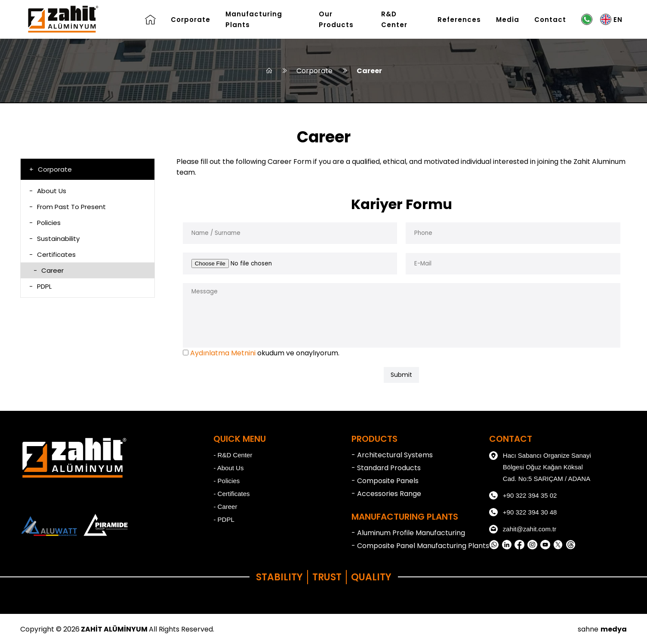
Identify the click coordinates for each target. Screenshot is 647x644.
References (459, 20)
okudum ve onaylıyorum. (265, 353)
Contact (550, 20)
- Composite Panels (385, 481)
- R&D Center (233, 455)
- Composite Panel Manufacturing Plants (420, 546)
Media (508, 20)
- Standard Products (386, 468)
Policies (45, 223)
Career (369, 71)
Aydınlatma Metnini (223, 353)
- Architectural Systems (392, 455)
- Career (225, 507)
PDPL (40, 286)
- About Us (228, 468)
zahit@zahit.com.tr (523, 529)
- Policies (226, 481)
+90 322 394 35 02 (523, 496)
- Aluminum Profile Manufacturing (408, 533)
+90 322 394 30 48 (523, 512)
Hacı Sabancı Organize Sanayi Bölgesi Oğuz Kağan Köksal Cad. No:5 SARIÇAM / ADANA (540, 466)
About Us (48, 191)
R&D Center (394, 19)
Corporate (191, 20)
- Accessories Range (386, 494)
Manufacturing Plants (254, 19)
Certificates (52, 254)
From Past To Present (68, 207)
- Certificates (231, 494)
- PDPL (224, 519)
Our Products (336, 19)
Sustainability (54, 239)
